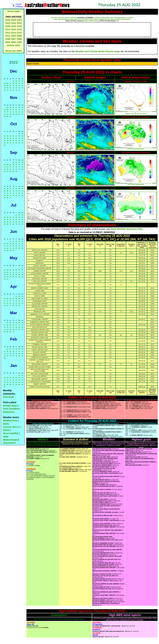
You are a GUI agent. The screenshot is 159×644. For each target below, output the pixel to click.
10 (19, 83)
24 (19, 88)
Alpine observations (123, 19)
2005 (8, 42)
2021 (19, 23)
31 (19, 90)
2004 (14, 42)
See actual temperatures (136, 149)
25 (22, 88)
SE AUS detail (141, 114)
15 (13, 86)
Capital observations (91, 19)
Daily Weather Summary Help (127, 229)
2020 (8, 26)
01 (13, 81)
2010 (14, 36)
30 (16, 90)
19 (5, 88)
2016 (14, 29)
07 (10, 83)
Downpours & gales (126, 18)
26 (5, 90)
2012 (19, 33)
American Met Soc (12, 427)
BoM (5, 424)
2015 (19, 29)
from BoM (8, 397)
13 (7, 86)
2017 (8, 29)
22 (13, 88)
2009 (19, 36)
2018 (19, 26)
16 (16, 86)
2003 (19, 42)
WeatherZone (10, 421)
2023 (8, 23)
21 (10, 88)
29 (13, 90)
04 (22, 81)
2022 (14, 23)
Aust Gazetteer (11, 409)
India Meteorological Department (11, 440)
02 (16, 81)
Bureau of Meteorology (91, 21)
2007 (14, 39)
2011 (8, 36)
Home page (14, 11)
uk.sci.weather (11, 433)
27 (7, 90)
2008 (8, 39)
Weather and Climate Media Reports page (98, 51)
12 (5, 86)
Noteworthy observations (74, 19)
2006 (19, 39)
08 (13, 83)
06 (7, 83)
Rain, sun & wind (112, 18)
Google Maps (10, 406)
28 (10, 90)
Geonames (9, 412)
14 (10, 86)
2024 (19, 20)
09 (16, 83)
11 (22, 83)
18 (22, 86)
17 (19, 86)
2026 (8, 20)
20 (7, 88)
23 (16, 88)
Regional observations (107, 19)
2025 (14, 20)
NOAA (6, 430)
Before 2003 (14, 45)
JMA (118, 21)
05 (5, 83)
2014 (8, 33)
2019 (14, 26)
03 (19, 81)
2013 (14, 33)
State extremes (59, 19)
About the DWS (14, 51)
